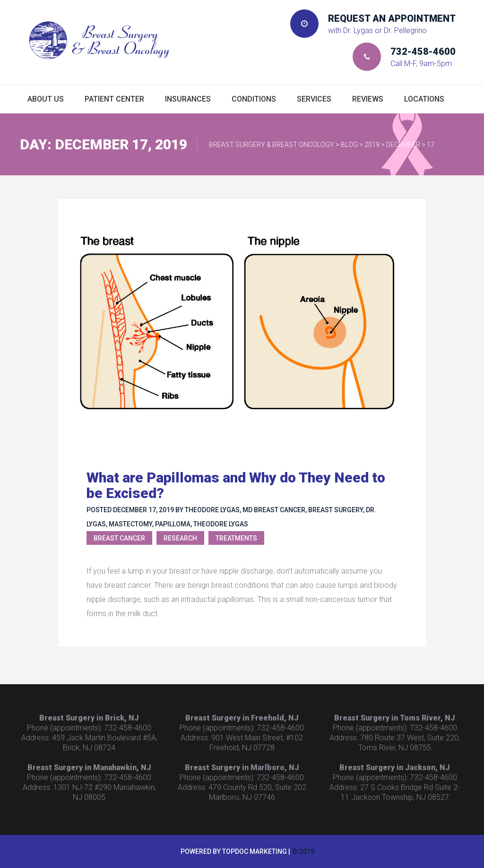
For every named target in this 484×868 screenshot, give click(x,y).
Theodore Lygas (221, 524)
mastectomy (130, 524)
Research (180, 538)
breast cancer (280, 510)
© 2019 (303, 851)
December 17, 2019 (143, 510)
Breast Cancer (119, 538)
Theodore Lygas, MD (219, 510)
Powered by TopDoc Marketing (234, 851)
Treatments (236, 538)
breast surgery (336, 510)
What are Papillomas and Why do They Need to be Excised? (236, 485)
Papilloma (173, 524)
